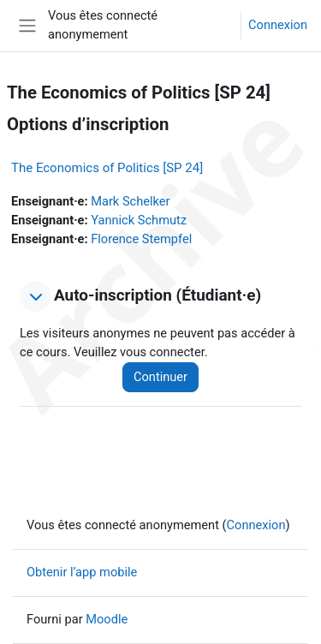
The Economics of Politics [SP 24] (107, 168)
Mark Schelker (130, 201)
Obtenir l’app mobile (82, 572)
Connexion (278, 25)
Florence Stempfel (141, 239)
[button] (35, 296)
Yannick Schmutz (139, 220)
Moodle (107, 619)
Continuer (160, 377)
